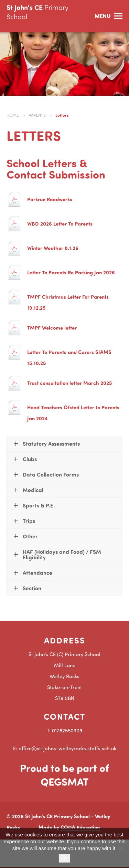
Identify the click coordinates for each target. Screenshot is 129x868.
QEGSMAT (65, 781)
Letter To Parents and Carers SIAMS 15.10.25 (69, 357)
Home (13, 115)
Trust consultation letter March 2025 (70, 383)
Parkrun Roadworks (50, 199)
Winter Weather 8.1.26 (53, 248)
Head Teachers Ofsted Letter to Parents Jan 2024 (73, 413)
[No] (120, 848)
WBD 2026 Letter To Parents (60, 224)
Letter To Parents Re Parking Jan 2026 (71, 272)
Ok (64, 858)
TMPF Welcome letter (52, 328)
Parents (37, 115)
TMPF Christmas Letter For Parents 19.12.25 (68, 302)
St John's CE (37, 12)
